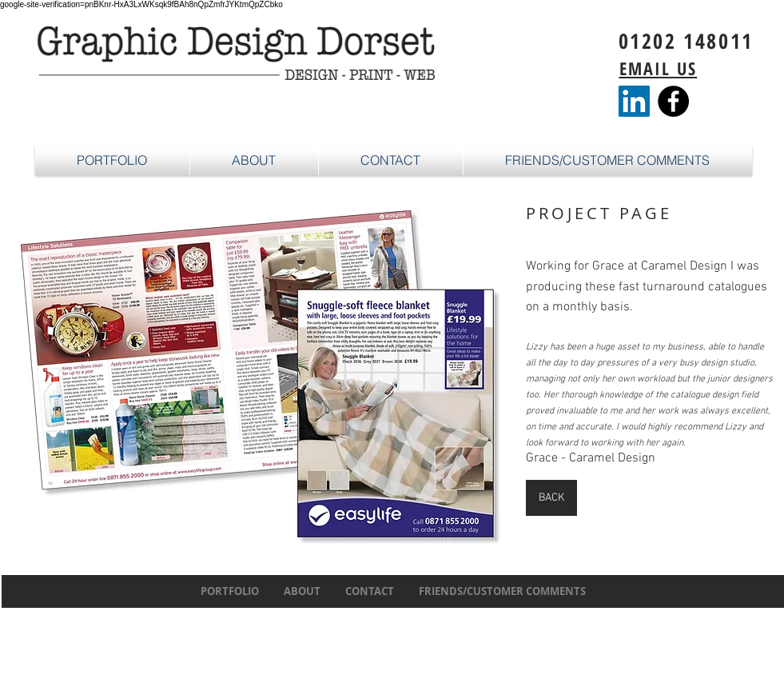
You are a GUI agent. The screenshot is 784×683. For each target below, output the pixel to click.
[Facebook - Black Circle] (673, 101)
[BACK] (551, 498)
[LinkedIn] (634, 101)
